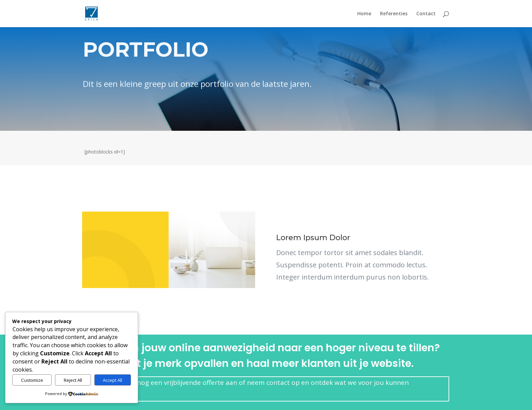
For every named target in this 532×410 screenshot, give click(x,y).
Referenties (394, 14)
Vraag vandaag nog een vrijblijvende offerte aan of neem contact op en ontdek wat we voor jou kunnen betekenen (249, 388)
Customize (32, 380)
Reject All (73, 380)
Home (364, 14)
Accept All (112, 380)
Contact (426, 14)
